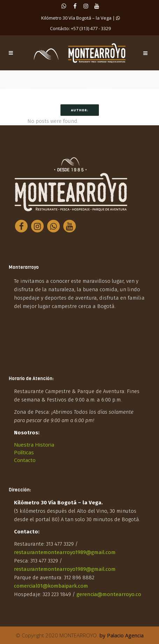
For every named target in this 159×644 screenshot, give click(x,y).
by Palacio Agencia (122, 635)
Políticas (24, 452)
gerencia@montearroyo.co (109, 594)
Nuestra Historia (34, 444)
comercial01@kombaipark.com (51, 586)
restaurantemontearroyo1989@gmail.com (65, 552)
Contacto (25, 460)
